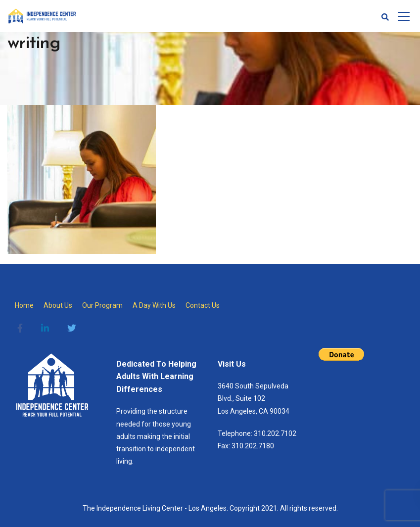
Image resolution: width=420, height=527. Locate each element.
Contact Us (203, 305)
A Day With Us (154, 305)
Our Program (102, 305)
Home (24, 305)
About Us (58, 305)
